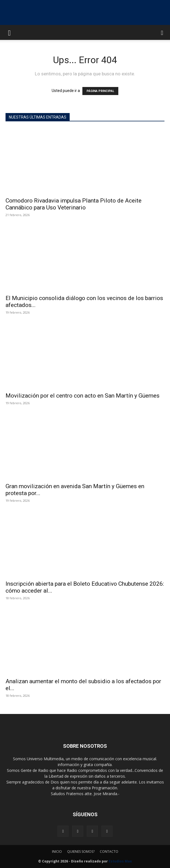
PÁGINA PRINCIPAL (100, 91)
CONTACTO (109, 852)
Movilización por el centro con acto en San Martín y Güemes (83, 396)
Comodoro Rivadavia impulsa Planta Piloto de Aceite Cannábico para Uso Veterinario (74, 204)
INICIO (57, 852)
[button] (9, 32)
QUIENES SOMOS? (81, 852)
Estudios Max (120, 861)
